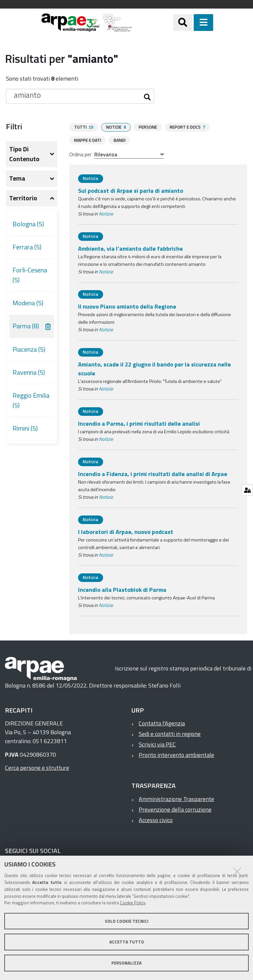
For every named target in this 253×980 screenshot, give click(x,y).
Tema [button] (17, 178)
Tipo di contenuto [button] (24, 154)
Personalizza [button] (126, 963)
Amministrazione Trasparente (176, 799)
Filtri (14, 126)
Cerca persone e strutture (37, 767)
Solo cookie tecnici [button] (127, 921)
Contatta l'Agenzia (162, 723)
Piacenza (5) (29, 349)
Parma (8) (26, 326)
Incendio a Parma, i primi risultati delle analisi (139, 423)
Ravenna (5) (29, 372)
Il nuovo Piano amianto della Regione (127, 306)
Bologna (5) (28, 224)
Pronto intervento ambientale (176, 754)
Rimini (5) (25, 428)
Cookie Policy (133, 903)
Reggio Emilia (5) (31, 400)
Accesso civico (156, 820)
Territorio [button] (23, 198)
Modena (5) (28, 303)
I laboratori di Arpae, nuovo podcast (126, 531)
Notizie (106, 214)
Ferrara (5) (27, 247)
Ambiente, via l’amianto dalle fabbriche (130, 248)
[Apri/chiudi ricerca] (183, 23)
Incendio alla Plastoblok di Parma (122, 589)
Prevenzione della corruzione (175, 809)
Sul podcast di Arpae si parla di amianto (131, 190)
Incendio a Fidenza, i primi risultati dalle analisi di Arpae (153, 474)
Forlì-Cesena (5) (30, 275)
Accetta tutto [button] (127, 942)
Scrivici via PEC (157, 744)
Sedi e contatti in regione (170, 733)
